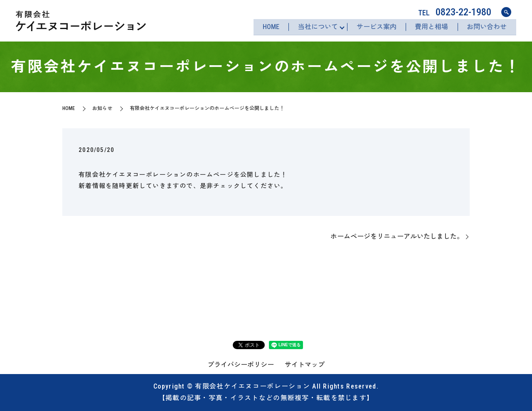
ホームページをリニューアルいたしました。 (397, 236)
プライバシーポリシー (241, 365)
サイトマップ (305, 365)
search (506, 12)
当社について (313, 27)
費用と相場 (430, 27)
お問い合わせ (486, 27)
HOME (265, 27)
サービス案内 (373, 27)
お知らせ (102, 108)
